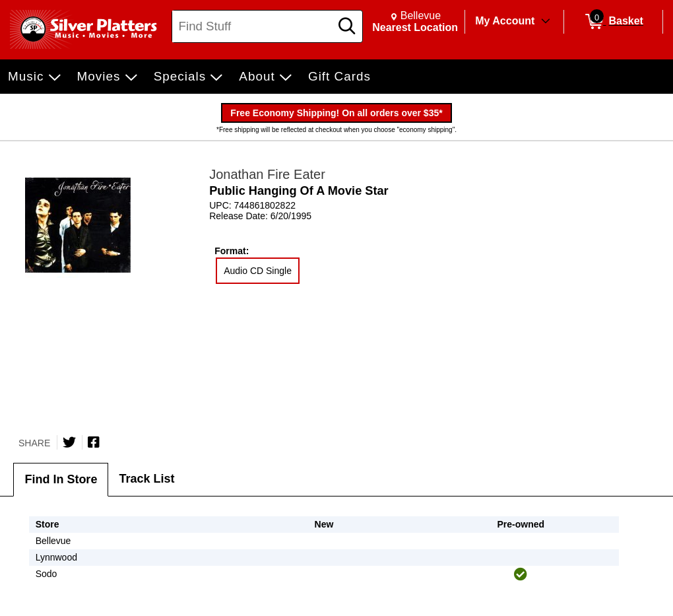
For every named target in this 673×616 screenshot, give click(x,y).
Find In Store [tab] (61, 479)
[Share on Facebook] (94, 442)
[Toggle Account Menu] (546, 22)
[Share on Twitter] (69, 442)
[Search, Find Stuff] (253, 26)
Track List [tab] (146, 479)
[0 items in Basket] (613, 22)
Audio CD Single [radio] (258, 271)
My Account (505, 21)
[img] (521, 574)
